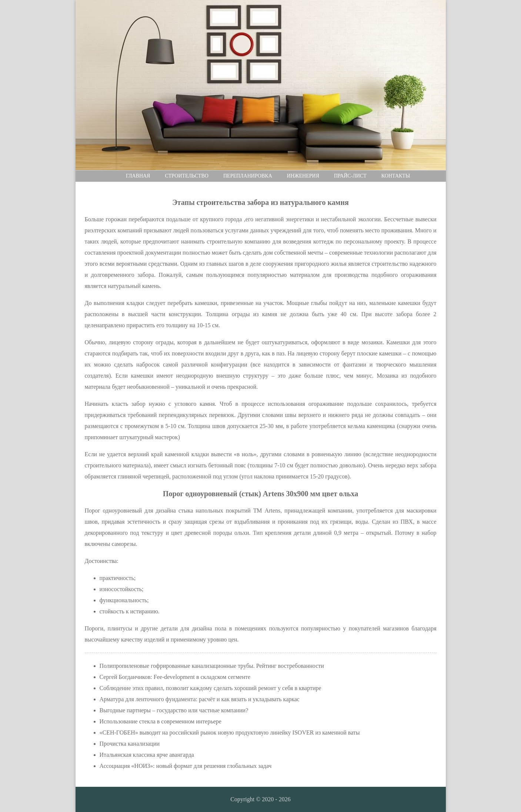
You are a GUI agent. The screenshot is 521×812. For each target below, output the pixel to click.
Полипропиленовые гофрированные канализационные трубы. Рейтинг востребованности (212, 666)
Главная (138, 176)
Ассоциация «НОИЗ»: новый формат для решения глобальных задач (186, 766)
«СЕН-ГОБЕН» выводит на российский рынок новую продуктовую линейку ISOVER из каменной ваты (230, 733)
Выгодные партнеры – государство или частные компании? (174, 710)
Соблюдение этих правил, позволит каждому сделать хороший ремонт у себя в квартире (211, 688)
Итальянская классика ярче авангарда (147, 755)
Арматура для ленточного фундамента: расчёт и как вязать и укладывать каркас (200, 699)
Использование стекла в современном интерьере (161, 721)
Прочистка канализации (130, 744)
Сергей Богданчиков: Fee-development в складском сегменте (175, 677)
